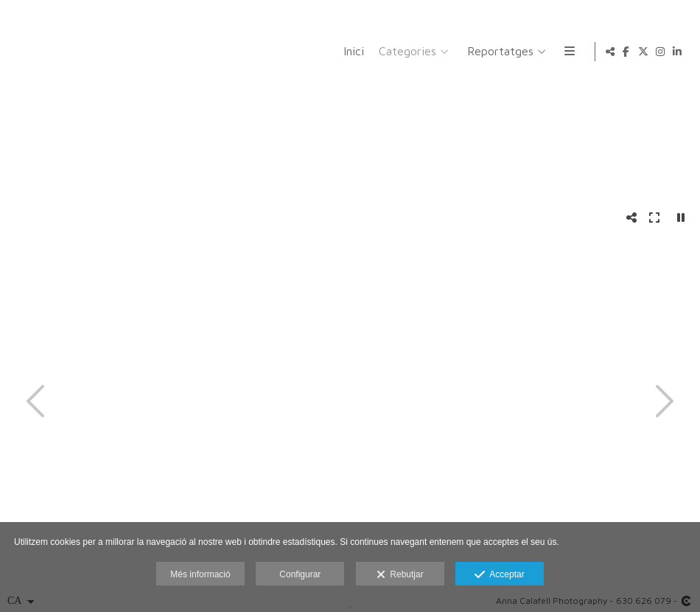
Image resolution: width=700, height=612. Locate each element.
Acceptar (499, 575)
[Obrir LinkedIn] (677, 52)
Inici (351, 51)
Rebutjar (400, 575)
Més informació (200, 574)
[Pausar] (681, 218)
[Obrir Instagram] (660, 52)
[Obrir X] (643, 52)
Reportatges (498, 51)
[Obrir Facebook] (626, 52)
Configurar (300, 574)
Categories (405, 51)
